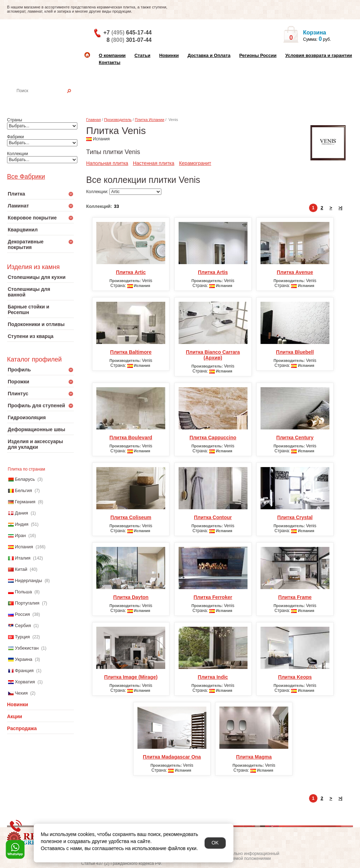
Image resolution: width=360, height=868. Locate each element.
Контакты (110, 62)
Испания (24, 547)
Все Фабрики (26, 177)
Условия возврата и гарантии (319, 55)
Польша (23, 592)
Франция (24, 671)
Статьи (142, 55)
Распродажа (22, 728)
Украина (24, 659)
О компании (112, 55)
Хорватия (25, 682)
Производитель (118, 120)
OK (215, 843)
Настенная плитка (48, 101)
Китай (21, 569)
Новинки (169, 55)
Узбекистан (27, 648)
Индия (21, 524)
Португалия (27, 603)
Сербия (23, 626)
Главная (94, 120)
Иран (20, 535)
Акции (15, 716)
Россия (22, 614)
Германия (25, 502)
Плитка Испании (150, 120)
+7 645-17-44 (127, 33)
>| (340, 208)
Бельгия (23, 490)
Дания (21, 513)
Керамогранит (195, 163)
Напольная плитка (107, 163)
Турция (22, 637)
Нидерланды (28, 580)
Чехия (21, 693)
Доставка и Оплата (209, 55)
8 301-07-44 (129, 40)
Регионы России (258, 55)
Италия (22, 558)
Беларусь (25, 479)
